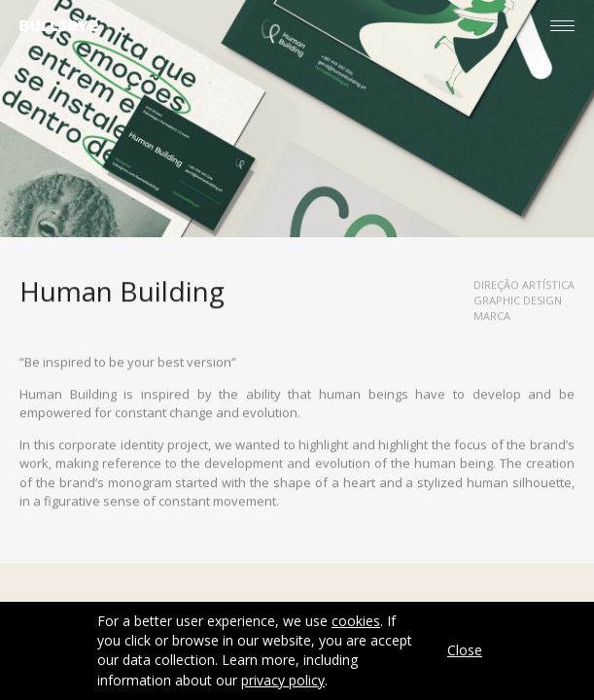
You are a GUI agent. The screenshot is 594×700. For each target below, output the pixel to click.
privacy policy (283, 680)
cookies (356, 621)
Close (465, 650)
